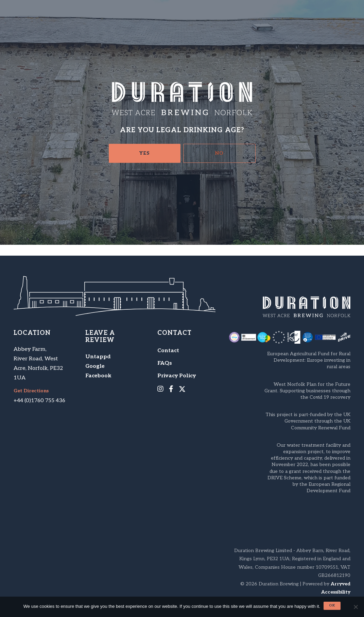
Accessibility (336, 592)
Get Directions (31, 391)
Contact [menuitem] (168, 351)
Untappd (98, 357)
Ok (332, 605)
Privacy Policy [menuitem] (177, 376)
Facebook (98, 376)
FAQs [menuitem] (165, 363)
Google (95, 366)
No (219, 153)
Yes (144, 153)
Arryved (341, 584)
